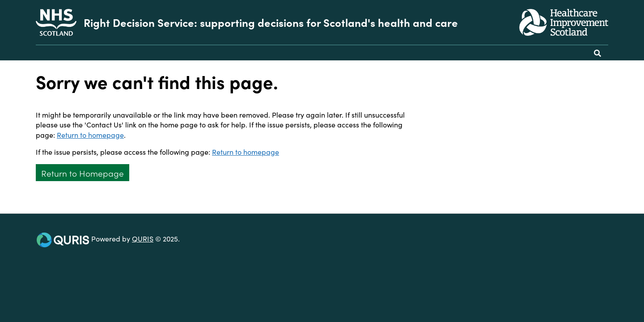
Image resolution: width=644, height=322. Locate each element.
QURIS (143, 238)
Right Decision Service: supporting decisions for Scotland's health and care (271, 22)
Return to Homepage (83, 173)
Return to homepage (90, 135)
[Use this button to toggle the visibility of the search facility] (597, 53)
